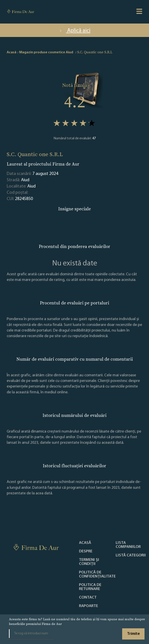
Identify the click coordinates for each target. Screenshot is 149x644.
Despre (86, 551)
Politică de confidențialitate (97, 575)
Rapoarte (88, 606)
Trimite (133, 634)
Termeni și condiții (89, 562)
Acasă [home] (12, 52)
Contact (88, 598)
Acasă (85, 543)
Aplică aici (74, 31)
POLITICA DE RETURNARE (90, 587)
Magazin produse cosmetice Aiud (46, 52)
